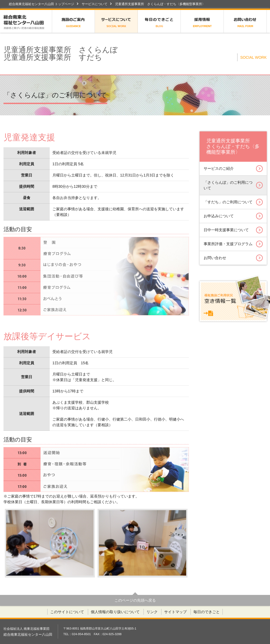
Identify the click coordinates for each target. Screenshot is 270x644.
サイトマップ (175, 612)
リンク (152, 612)
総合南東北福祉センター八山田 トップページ (42, 4)
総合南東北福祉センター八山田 (28, 21)
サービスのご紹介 (233, 169)
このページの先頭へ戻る (135, 600)
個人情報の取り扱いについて (115, 612)
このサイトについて (67, 612)
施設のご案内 (73, 21)
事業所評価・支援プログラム (233, 244)
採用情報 (202, 21)
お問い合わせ (245, 21)
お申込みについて (233, 216)
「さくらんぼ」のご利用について (233, 185)
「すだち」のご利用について (233, 202)
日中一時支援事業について (233, 230)
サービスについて (95, 4)
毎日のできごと (159, 21)
